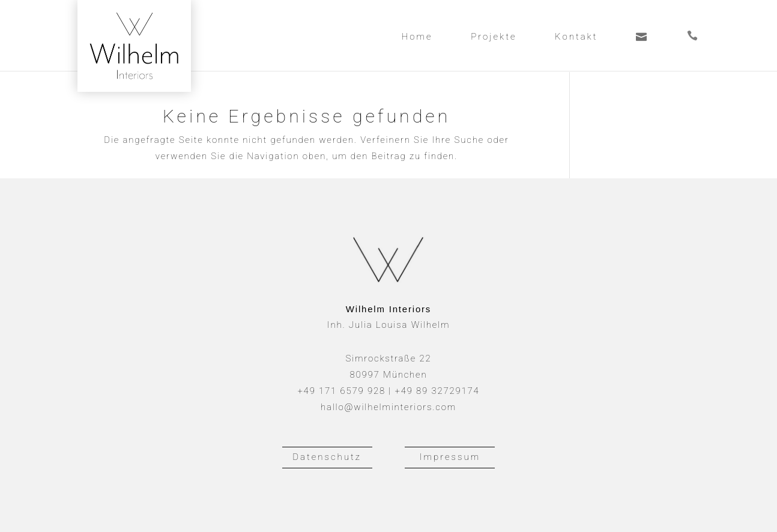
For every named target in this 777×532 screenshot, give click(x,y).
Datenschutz (327, 457)
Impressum (450, 457)
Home (417, 37)
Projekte (494, 37)
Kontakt (576, 37)
